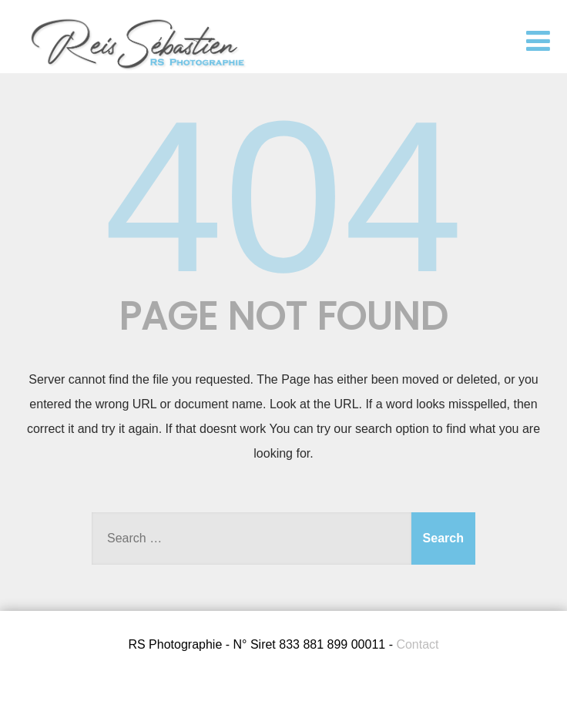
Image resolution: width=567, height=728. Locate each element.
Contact (417, 644)
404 (283, 196)
